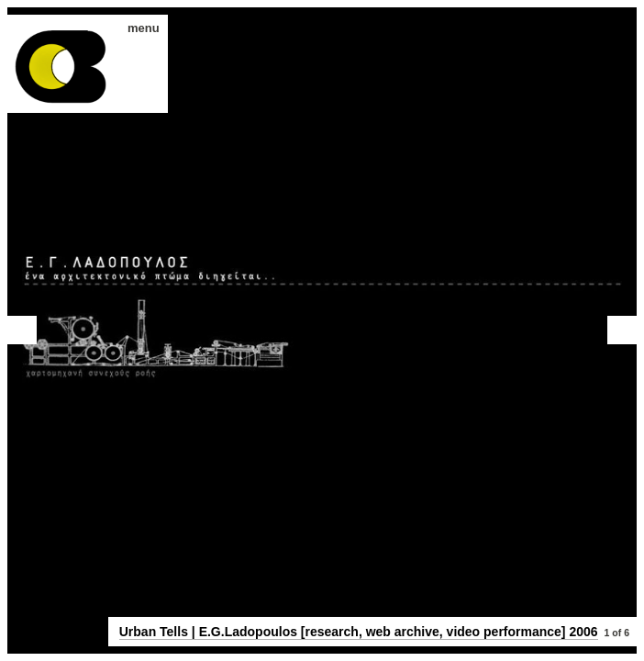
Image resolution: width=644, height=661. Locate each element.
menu (137, 28)
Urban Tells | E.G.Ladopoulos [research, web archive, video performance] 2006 (359, 632)
